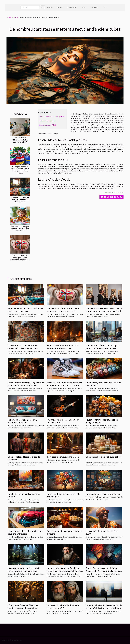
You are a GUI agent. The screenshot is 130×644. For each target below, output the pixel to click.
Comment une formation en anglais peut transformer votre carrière (103, 347)
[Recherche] (30, 7)
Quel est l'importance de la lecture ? (103, 494)
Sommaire (45, 112)
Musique (50, 7)
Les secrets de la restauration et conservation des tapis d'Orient (23, 347)
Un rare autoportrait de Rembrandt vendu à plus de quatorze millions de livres (64, 571)
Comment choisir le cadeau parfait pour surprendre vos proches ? (20, 258)
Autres (105, 7)
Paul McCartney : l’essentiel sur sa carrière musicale (63, 421)
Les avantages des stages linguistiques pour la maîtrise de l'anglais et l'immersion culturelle (26, 385)
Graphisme (94, 7)
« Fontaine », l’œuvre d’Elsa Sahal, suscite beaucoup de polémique (23, 607)
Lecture (60, 7)
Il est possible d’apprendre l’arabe (63, 457)
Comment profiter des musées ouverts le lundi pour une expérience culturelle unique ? (104, 311)
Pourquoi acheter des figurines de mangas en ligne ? (102, 421)
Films (84, 7)
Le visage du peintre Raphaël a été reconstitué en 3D (63, 607)
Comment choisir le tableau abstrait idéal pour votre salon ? (20, 140)
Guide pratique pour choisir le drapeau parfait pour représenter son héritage (20, 170)
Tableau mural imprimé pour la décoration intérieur (22, 421)
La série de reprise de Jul (47, 121)
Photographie (72, 7)
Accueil (9, 18)
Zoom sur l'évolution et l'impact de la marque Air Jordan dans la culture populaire (64, 385)
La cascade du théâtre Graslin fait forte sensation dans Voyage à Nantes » (24, 571)
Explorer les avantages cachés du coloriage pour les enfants (20, 229)
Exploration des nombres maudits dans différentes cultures (63, 347)
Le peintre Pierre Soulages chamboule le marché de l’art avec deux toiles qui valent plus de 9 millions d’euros (104, 608)
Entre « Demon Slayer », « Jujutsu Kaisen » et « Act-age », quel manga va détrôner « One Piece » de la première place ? (104, 572)
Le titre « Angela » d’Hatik (48, 125)
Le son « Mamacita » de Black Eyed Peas (52, 117)
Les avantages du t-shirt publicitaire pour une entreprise (25, 532)
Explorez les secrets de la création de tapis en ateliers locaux (20, 200)
